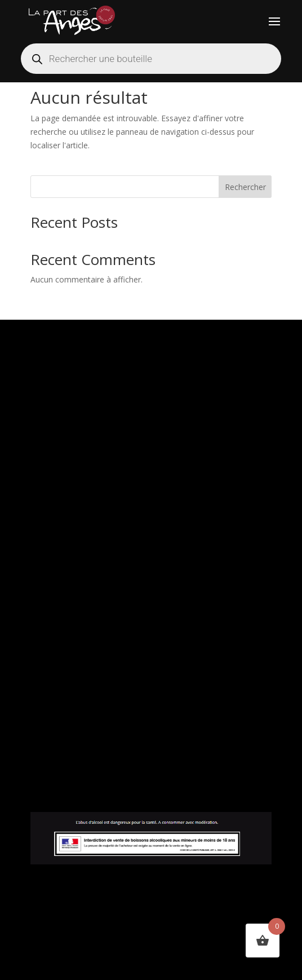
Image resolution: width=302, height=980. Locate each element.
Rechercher (245, 187)
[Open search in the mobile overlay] (151, 59)
